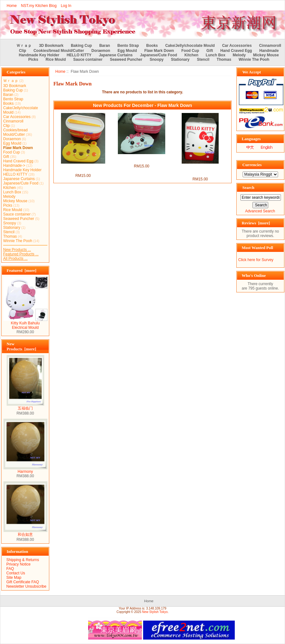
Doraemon (101, 51)
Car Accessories (237, 46)
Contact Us (16, 573)
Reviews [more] (256, 223)
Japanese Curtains (116, 55)
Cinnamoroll (270, 46)
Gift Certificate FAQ (23, 582)
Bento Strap (128, 46)
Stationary (180, 59)
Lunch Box (215, 55)
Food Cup (190, 51)
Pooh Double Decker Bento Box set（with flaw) (83, 168)
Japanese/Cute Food (158, 55)
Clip (23, 51)
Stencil (203, 59)
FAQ (10, 569)
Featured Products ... (21, 254)
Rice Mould (56, 59)
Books (152, 46)
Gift (210, 51)
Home (12, 6)
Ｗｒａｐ (24, 46)
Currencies (252, 165)
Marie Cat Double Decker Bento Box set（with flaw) (142, 159)
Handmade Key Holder (39, 55)
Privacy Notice (18, 564)
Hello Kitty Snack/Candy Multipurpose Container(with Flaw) (200, 170)
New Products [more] (21, 346)
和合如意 (25, 533)
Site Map (14, 578)
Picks (33, 59)
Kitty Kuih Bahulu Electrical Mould (25, 324)
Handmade (269, 51)
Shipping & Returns (23, 560)
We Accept (252, 72)
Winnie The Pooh (254, 59)
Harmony (25, 470)
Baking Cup (81, 46)
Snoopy (157, 59)
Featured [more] (21, 270)
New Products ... (17, 250)
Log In (66, 6)
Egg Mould (127, 51)
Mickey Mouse (266, 55)
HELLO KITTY (79, 55)
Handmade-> (14, 166)
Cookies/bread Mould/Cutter (59, 51)
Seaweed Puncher (126, 59)
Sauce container (88, 59)
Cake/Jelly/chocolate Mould (190, 46)
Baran (105, 46)
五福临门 (25, 406)
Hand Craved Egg (236, 51)
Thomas (224, 59)
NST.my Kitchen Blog (39, 6)
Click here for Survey (256, 260)
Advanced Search (260, 211)
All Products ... (15, 259)
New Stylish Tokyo (155, 612)
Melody (239, 55)
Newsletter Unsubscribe (26, 586)
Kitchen (191, 55)
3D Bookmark (51, 46)
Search (248, 188)
